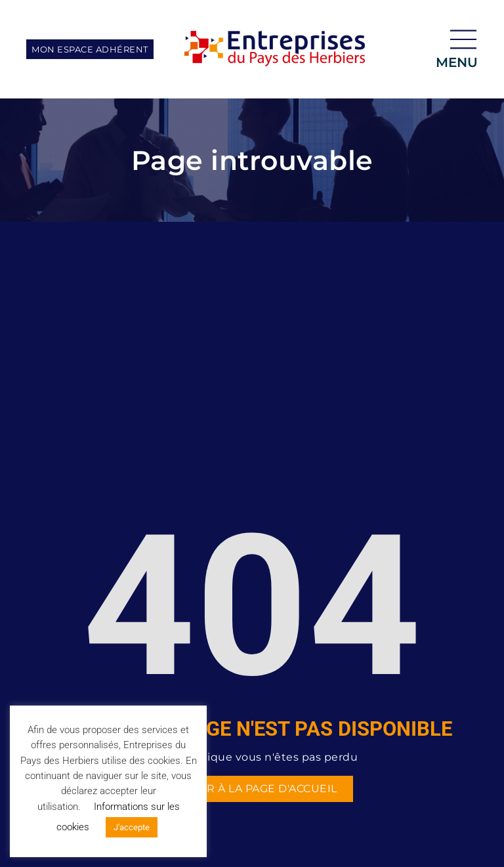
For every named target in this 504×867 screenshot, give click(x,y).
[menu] (463, 39)
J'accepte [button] (132, 827)
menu (457, 62)
